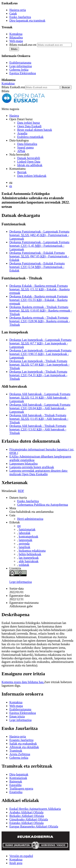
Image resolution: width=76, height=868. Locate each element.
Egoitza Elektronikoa (23, 73)
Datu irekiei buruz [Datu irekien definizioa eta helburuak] (29, 123)
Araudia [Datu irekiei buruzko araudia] (22, 133)
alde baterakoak (29, 561)
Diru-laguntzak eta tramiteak (27, 21)
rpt (19, 526)
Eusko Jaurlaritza (20, 17)
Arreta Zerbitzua (20, 754)
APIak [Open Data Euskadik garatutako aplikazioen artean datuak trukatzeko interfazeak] (21, 151)
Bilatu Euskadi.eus (13, 87)
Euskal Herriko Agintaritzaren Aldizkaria (35, 809)
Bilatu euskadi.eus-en (23, 45)
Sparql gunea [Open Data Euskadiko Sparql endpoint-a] (25, 147)
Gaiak (13, 13)
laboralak (25, 533)
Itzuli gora (16, 863)
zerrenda (24, 544)
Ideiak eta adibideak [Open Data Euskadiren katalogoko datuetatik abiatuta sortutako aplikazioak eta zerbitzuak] (30, 165)
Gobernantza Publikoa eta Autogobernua (43, 505)
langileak (25, 547)
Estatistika (16, 792)
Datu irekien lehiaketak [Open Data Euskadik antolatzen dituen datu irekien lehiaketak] (32, 176)
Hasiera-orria (18, 10)
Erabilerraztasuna (20, 63)
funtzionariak (27, 529)
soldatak (24, 565)
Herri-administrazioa (30, 519)
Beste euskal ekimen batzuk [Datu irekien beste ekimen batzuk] (35, 130)
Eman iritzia (17, 716)
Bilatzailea (16, 37)
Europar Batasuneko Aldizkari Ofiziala (34, 826)
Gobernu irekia (19, 758)
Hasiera (14, 116)
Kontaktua (16, 34)
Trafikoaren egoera (21, 789)
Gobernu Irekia (19, 70)
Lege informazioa (20, 720)
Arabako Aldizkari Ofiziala (26, 812)
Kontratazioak (18, 778)
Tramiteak (16, 751)
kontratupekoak (29, 536)
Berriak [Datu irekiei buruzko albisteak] (22, 172)
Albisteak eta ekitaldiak (24, 747)
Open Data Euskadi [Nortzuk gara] (29, 126)
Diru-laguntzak (19, 774)
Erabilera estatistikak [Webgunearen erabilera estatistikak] (30, 137)
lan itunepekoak (29, 558)
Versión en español (21, 856)
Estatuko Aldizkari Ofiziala (26, 823)
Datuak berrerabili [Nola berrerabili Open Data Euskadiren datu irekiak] (29, 158)
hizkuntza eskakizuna (32, 551)
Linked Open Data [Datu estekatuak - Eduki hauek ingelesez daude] (29, 162)
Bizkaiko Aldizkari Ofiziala (27, 816)
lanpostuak (25, 540)
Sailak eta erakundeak (23, 744)
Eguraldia (15, 785)
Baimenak (16, 781)
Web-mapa (16, 41)
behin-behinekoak (30, 554)
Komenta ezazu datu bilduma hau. (23, 682)
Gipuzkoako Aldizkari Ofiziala (29, 819)
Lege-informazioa (21, 66)
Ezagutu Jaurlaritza (21, 740)
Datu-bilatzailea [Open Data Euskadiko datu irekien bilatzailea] (27, 144)
